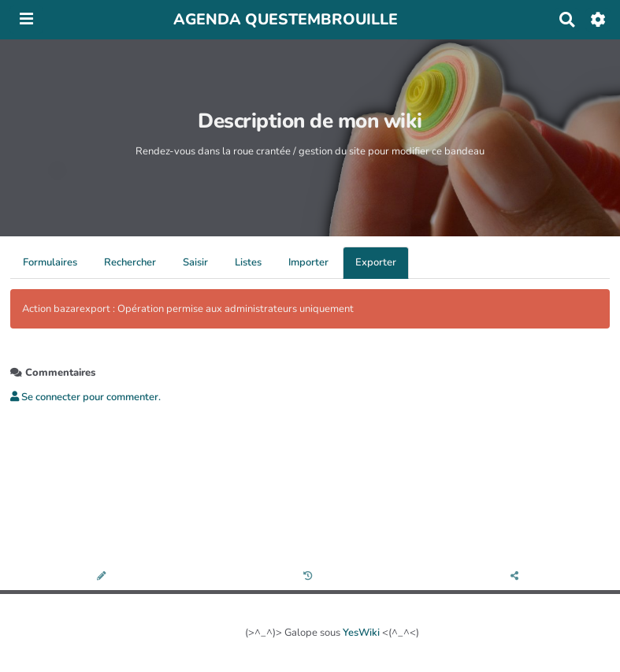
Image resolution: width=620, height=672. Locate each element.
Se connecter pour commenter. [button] (85, 397)
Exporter (376, 262)
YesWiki (361, 633)
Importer (308, 262)
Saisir (195, 262)
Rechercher (130, 262)
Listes (248, 262)
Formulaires (50, 262)
